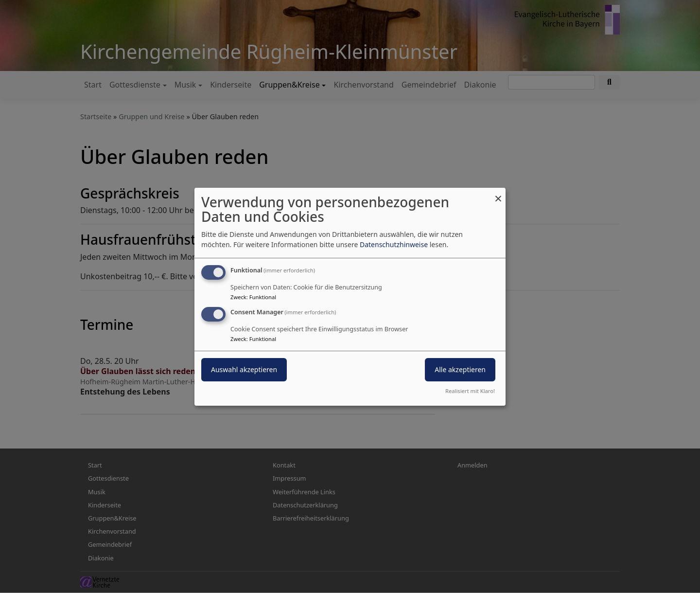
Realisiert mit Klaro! (470, 391)
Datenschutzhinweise (394, 244)
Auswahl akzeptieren (244, 369)
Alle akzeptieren (460, 369)
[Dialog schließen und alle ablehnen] (498, 193)
